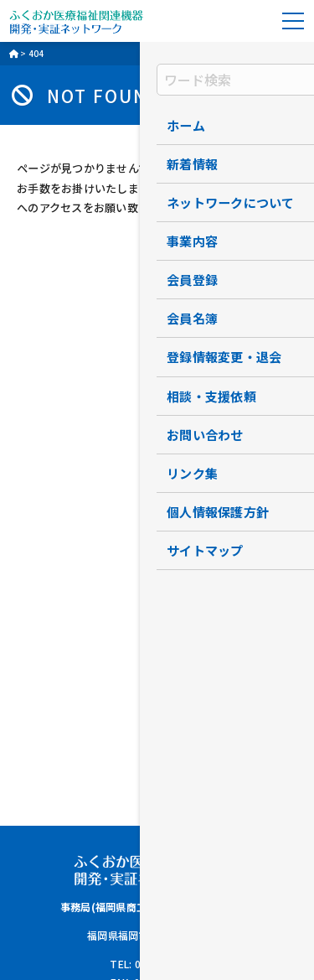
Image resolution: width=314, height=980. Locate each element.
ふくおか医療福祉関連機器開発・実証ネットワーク (76, 21)
